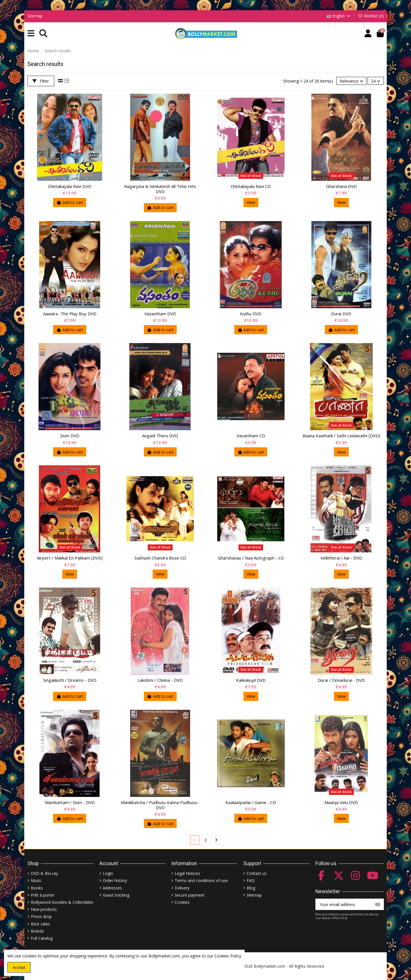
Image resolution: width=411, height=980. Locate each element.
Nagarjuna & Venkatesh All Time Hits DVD (160, 189)
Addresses (112, 888)
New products (44, 909)
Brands (37, 931)
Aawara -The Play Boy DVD (70, 314)
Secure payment (190, 895)
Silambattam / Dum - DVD (70, 802)
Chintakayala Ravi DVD (70, 186)
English (339, 16)
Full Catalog (42, 938)
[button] (31, 34)
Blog (251, 888)
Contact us (257, 873)
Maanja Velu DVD (341, 802)
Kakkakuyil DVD (251, 680)
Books (37, 888)
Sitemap (35, 16)
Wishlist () (371, 16)
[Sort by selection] (351, 81)
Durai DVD (341, 314)
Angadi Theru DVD (160, 436)
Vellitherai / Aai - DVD (341, 558)
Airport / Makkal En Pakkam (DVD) (70, 558)
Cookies (182, 902)
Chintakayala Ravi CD (251, 186)
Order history (115, 880)
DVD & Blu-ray (44, 873)
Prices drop (41, 916)
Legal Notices (187, 873)
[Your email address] (344, 904)
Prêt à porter (43, 895)
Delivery (182, 888)
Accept (19, 967)
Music (36, 880)
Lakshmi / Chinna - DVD (160, 680)
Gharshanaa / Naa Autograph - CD (251, 558)
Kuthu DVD (251, 314)
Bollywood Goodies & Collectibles (62, 902)
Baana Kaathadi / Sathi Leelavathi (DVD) (341, 436)
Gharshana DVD (341, 186)
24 (376, 81)
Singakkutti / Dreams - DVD (70, 680)
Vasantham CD (251, 436)
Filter (41, 81)
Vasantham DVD (160, 314)
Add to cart (70, 202)
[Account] (368, 34)
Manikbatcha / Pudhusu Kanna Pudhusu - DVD (160, 805)
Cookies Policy (228, 956)
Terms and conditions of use (201, 880)
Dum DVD (70, 436)
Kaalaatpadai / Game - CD (251, 802)
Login (108, 873)
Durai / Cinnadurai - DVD (341, 680)
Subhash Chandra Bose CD (160, 558)
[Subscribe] (378, 904)
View (251, 202)
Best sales (40, 924)
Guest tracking (116, 895)
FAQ (251, 880)
